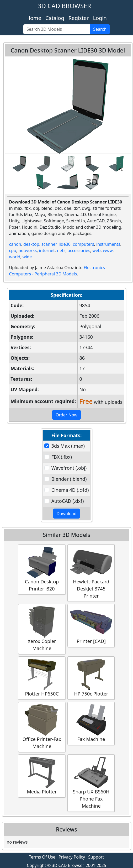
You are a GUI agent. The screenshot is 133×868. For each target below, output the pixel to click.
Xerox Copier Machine (42, 629)
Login (100, 18)
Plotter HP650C (42, 678)
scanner (49, 244)
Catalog (55, 18)
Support (96, 857)
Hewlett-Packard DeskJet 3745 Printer (91, 573)
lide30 (65, 244)
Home (34, 18)
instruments (108, 244)
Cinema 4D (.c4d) (70, 490)
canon (15, 244)
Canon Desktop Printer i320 (42, 569)
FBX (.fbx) (62, 457)
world (15, 257)
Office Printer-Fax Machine (42, 727)
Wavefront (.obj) (69, 468)
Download (66, 514)
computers (83, 244)
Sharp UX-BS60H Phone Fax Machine (91, 783)
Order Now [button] (66, 415)
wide (27, 257)
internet (47, 250)
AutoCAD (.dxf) (68, 501)
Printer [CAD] (91, 625)
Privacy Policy (72, 857)
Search (100, 29)
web (96, 250)
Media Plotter (42, 776)
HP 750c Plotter (91, 678)
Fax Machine (91, 723)
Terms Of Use (42, 857)
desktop (31, 244)
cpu (13, 250)
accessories (79, 250)
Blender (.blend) (69, 479)
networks (28, 250)
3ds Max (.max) (68, 446)
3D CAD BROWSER (64, 6)
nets (61, 250)
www (108, 250)
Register (79, 18)
